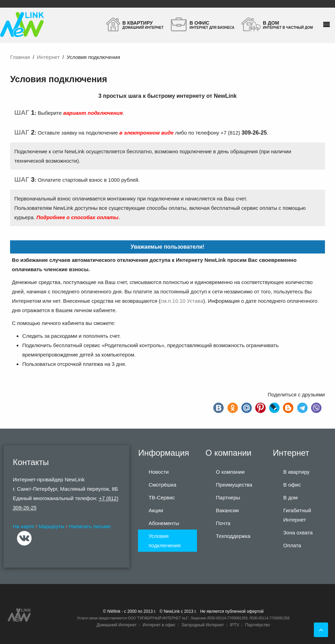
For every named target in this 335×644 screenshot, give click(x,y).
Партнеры (228, 497)
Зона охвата (298, 533)
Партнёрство (258, 625)
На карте (24, 526)
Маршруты (51, 526)
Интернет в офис (159, 625)
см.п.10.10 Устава (182, 301)
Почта (223, 523)
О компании (230, 472)
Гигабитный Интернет (297, 515)
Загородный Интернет (203, 625)
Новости (158, 472)
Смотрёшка (162, 485)
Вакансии (227, 510)
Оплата (292, 545)
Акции (156, 510)
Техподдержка (233, 536)
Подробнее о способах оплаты (78, 217)
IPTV (235, 625)
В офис (292, 485)
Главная (20, 57)
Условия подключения (164, 541)
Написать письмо (90, 526)
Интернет (48, 57)
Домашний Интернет (116, 625)
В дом (291, 497)
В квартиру (297, 472)
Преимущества (234, 485)
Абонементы (164, 523)
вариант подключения (93, 113)
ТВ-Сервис (162, 497)
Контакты (31, 462)
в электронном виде (147, 133)
